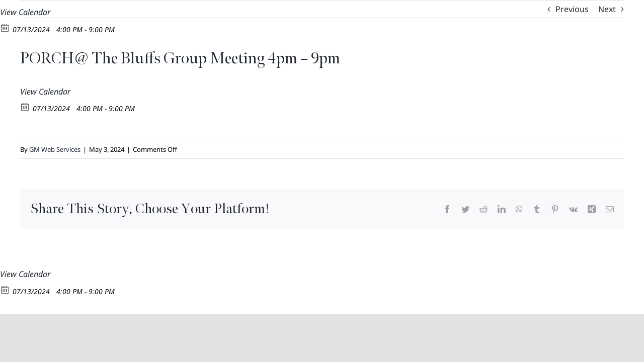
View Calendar (25, 12)
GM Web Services (55, 149)
